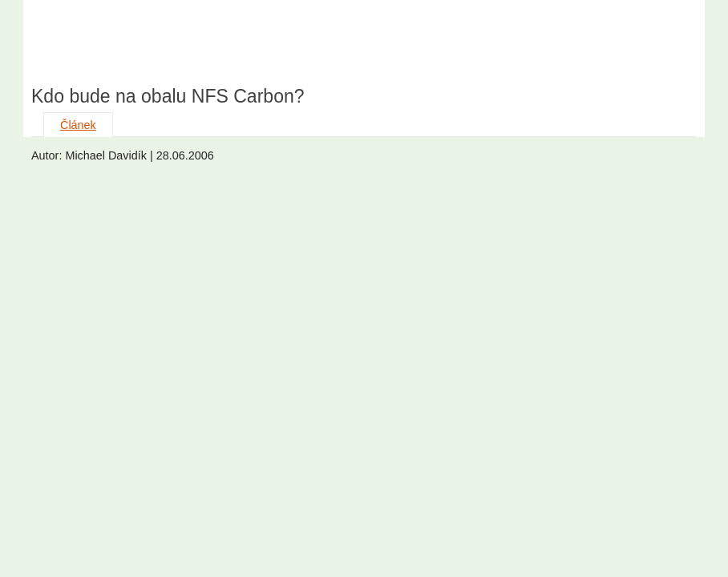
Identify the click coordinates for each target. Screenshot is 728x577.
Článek (78, 125)
